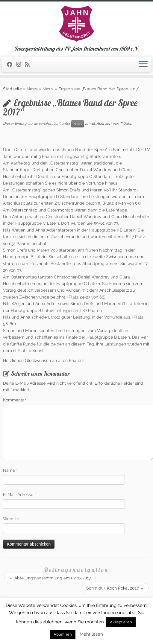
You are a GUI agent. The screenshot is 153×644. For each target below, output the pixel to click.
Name (10, 470)
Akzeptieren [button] (121, 622)
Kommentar (16, 400)
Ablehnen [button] (63, 634)
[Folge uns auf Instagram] (21, 64)
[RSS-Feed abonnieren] (29, 64)
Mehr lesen (91, 634)
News (32, 89)
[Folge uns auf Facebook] (12, 64)
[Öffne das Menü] (143, 64)
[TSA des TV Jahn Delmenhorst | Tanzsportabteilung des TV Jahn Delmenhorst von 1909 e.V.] (76, 24)
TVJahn (126, 124)
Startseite (12, 89)
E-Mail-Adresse (19, 494)
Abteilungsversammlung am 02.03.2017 (50, 578)
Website (11, 519)
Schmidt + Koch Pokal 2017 (115, 588)
